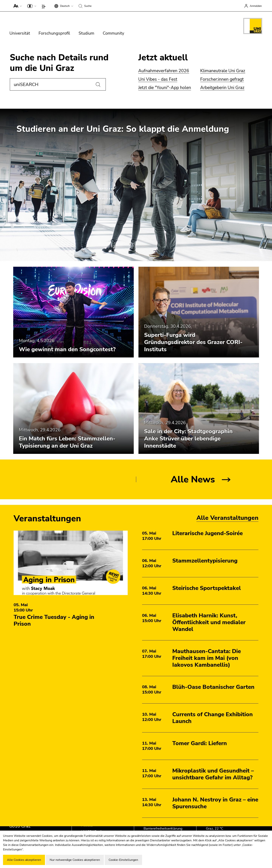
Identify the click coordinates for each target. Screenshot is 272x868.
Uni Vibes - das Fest (158, 79)
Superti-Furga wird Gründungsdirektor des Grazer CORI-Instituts (193, 342)
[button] (17, 6)
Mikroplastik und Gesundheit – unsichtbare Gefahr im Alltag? (213, 774)
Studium (86, 33)
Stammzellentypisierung (205, 561)
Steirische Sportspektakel (207, 588)
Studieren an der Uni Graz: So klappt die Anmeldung (123, 129)
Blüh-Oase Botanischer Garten (213, 687)
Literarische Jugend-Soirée (207, 533)
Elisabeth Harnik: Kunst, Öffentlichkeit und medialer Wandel (209, 622)
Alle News (193, 479)
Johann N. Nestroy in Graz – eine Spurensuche (215, 803)
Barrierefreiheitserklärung (163, 828)
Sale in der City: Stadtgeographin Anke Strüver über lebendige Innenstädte (188, 439)
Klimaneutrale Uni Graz (223, 71)
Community (113, 33)
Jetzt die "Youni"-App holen (165, 88)
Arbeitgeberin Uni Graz (222, 88)
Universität (20, 33)
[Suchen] (98, 84)
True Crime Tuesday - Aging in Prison (54, 620)
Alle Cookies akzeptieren (24, 860)
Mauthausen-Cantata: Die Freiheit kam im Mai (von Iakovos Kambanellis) (207, 658)
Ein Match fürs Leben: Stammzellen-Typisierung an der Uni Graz (67, 442)
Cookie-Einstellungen (123, 860)
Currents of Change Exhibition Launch (212, 718)
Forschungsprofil (54, 33)
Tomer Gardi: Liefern (200, 743)
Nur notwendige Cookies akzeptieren (75, 860)
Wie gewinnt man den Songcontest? (67, 349)
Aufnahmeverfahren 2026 (164, 71)
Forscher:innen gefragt (222, 79)
